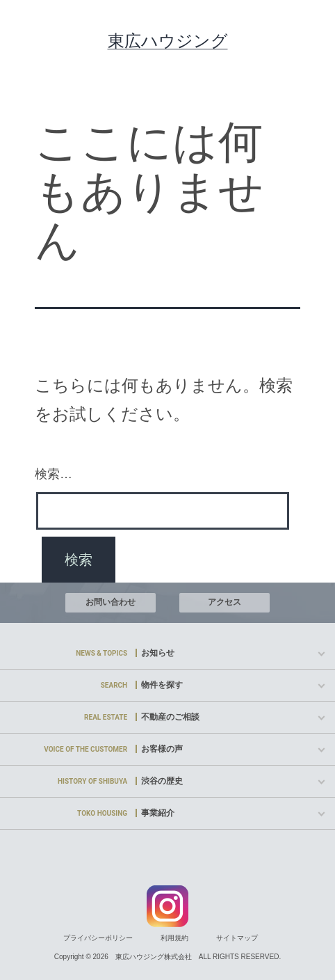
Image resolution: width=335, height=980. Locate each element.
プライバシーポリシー (98, 938)
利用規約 (174, 938)
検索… (54, 474)
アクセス (224, 602)
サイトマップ (237, 938)
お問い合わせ (111, 602)
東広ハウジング (168, 41)
